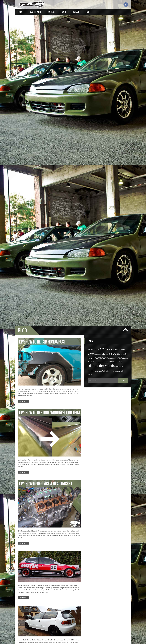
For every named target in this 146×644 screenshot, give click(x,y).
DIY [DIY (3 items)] (103, 68)
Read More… (24, 115)
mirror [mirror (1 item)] (94, 76)
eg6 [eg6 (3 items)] (118, 68)
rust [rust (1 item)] (96, 86)
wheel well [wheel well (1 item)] (118, 86)
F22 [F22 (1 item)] (124, 68)
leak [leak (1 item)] (91, 76)
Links (64, 12)
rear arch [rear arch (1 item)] (102, 76)
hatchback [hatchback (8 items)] (101, 72)
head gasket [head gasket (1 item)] (112, 73)
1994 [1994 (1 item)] (95, 64)
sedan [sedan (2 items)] (99, 85)
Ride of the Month (35, 12)
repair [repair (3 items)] (111, 76)
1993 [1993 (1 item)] (92, 64)
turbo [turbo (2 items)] (113, 85)
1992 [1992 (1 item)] (89, 64)
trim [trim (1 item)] (109, 86)
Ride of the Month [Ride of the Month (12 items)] (101, 80)
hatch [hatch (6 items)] (91, 72)
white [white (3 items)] (123, 85)
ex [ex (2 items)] (121, 68)
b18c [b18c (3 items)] (113, 64)
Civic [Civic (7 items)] (91, 68)
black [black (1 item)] (117, 64)
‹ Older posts (23, 637)
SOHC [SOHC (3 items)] (105, 85)
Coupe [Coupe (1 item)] (96, 68)
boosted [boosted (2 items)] (122, 64)
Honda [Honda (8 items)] (120, 72)
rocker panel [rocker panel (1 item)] (118, 81)
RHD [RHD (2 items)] (120, 76)
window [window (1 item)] (90, 88)
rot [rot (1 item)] (122, 81)
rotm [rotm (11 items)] (91, 85)
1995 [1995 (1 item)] (98, 64)
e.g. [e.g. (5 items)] (110, 68)
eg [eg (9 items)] (115, 68)
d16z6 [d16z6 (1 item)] (100, 68)
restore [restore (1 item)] (116, 76)
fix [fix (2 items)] (126, 68)
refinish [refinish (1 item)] (107, 76)
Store (87, 12)
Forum (20, 12)
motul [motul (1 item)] (97, 76)
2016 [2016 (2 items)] (108, 64)
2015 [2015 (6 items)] (103, 63)
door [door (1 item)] (107, 68)
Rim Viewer (52, 12)
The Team (76, 12)
